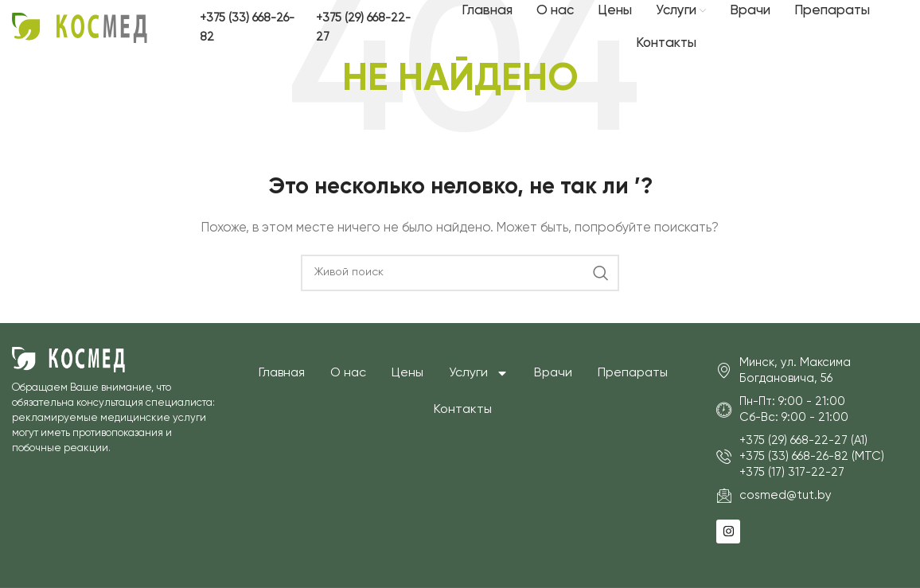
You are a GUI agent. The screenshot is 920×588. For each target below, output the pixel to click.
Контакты (463, 410)
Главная (282, 373)
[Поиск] (460, 273)
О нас (348, 373)
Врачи (553, 373)
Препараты (633, 373)
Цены (407, 373)
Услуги (479, 373)
